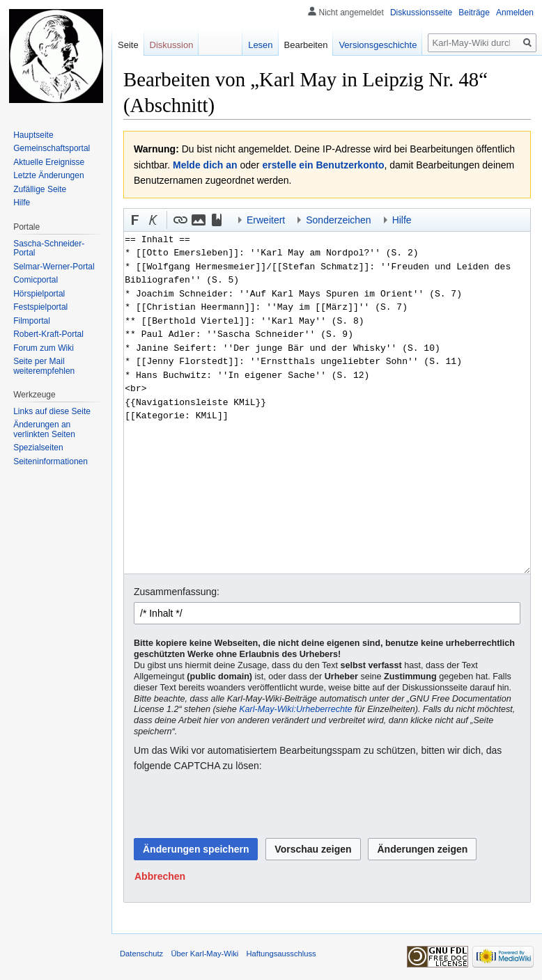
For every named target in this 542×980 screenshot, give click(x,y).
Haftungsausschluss (281, 954)
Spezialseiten (38, 448)
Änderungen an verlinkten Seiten (44, 429)
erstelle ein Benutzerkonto (323, 165)
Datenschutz (141, 954)
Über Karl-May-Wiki (204, 954)
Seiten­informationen (51, 461)
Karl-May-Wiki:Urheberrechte (295, 709)
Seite (128, 45)
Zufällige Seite (40, 189)
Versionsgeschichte (378, 45)
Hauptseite (33, 135)
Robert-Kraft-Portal (48, 334)
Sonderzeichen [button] (338, 220)
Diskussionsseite (421, 13)
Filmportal (32, 321)
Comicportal (36, 280)
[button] (135, 220)
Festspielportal (40, 307)
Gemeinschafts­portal (52, 148)
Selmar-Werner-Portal (54, 267)
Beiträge (474, 13)
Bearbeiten (306, 45)
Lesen (260, 45)
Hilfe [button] (402, 220)
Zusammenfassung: (177, 592)
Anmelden (515, 13)
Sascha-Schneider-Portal (49, 248)
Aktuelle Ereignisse (49, 162)
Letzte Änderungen (48, 175)
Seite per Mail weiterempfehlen (44, 366)
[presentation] (240, 806)
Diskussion (172, 45)
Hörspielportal (39, 294)
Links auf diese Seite (52, 411)
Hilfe (22, 203)
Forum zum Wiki (44, 348)
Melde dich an (205, 165)
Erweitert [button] (266, 220)
